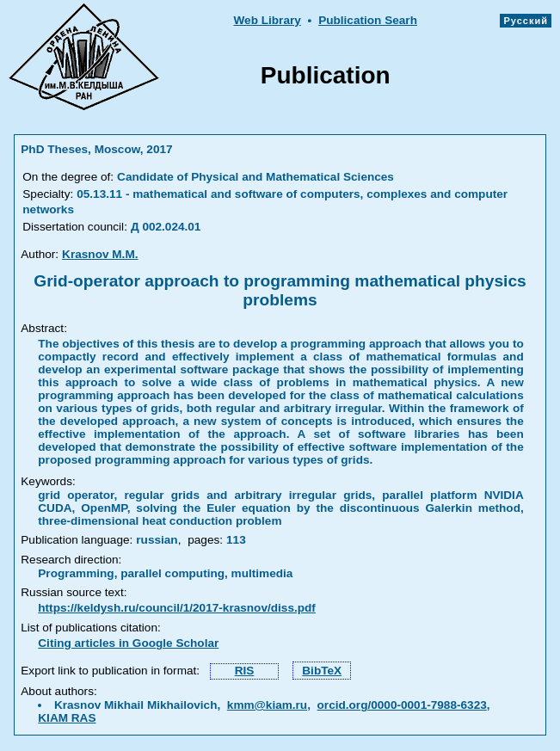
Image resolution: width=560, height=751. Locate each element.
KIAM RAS (67, 718)
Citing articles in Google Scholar (128, 643)
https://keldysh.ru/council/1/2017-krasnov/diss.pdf (177, 608)
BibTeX (322, 671)
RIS (245, 671)
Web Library (267, 20)
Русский (526, 21)
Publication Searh (368, 20)
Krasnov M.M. (100, 254)
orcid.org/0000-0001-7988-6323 (402, 705)
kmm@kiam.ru (267, 705)
